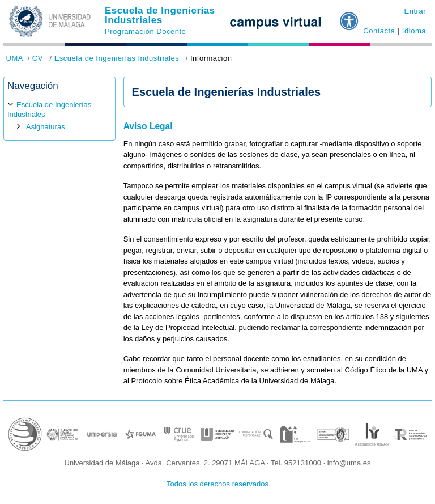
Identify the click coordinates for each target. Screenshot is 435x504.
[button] (349, 16)
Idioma (414, 31)
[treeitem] (59, 116)
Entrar (415, 11)
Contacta (379, 31)
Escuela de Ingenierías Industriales (160, 15)
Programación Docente (145, 31)
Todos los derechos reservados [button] (217, 484)
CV (38, 58)
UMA (15, 58)
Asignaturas (46, 127)
